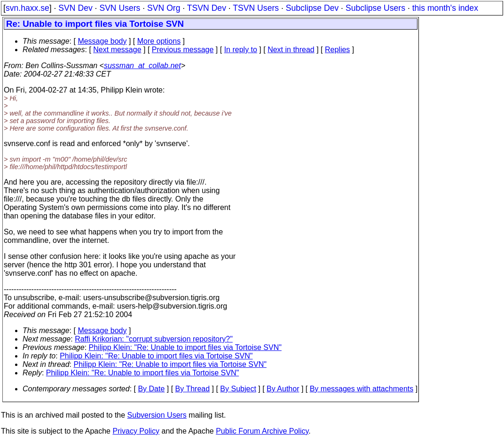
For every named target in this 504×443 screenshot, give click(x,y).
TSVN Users (256, 8)
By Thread (193, 389)
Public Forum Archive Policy (262, 431)
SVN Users (120, 8)
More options (159, 41)
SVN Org (164, 8)
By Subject (238, 389)
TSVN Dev (207, 8)
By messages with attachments (362, 389)
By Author (283, 389)
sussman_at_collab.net (142, 66)
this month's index (445, 8)
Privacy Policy (136, 431)
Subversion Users (157, 415)
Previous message (183, 50)
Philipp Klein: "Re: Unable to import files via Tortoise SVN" (185, 347)
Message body (102, 41)
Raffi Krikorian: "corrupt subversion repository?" (154, 339)
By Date (151, 389)
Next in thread (291, 50)
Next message (117, 50)
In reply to (241, 50)
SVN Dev (75, 8)
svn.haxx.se (28, 8)
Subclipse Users (375, 8)
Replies (337, 50)
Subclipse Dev (312, 8)
